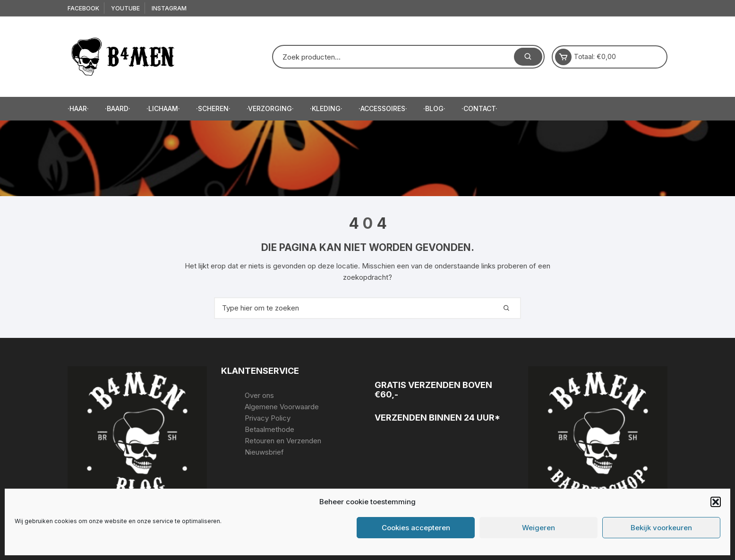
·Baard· (118, 108)
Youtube (125, 8)
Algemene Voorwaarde (282, 407)
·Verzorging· (270, 108)
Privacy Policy (268, 418)
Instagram (169, 8)
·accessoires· (383, 108)
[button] (716, 502)
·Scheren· (213, 108)
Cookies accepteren (416, 528)
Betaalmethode (269, 429)
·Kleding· (326, 108)
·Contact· (479, 108)
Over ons (259, 395)
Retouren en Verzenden (283, 441)
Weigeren (538, 528)
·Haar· (78, 108)
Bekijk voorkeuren (661, 528)
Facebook (83, 8)
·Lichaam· (163, 108)
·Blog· (434, 108)
